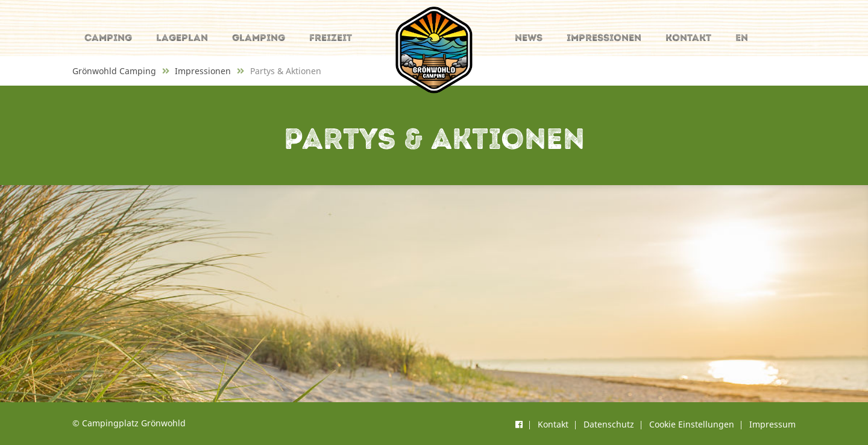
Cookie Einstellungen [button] (692, 424)
